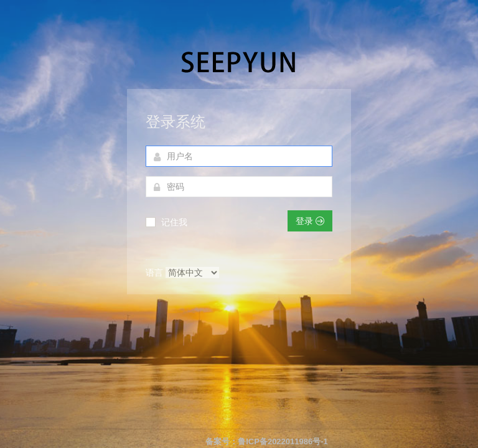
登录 (310, 221)
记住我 (174, 222)
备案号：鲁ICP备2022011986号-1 (267, 441)
